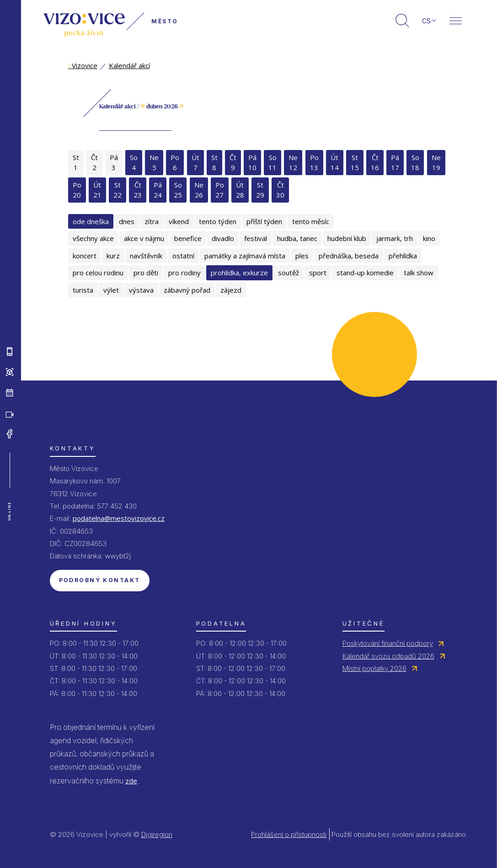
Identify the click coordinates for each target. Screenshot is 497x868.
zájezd (231, 290)
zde (131, 781)
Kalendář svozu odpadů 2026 (388, 656)
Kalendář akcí (129, 65)
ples (302, 256)
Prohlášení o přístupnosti (289, 834)
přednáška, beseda (349, 256)
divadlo (223, 238)
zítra (152, 221)
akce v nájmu (144, 238)
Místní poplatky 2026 (374, 668)
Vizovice (83, 65)
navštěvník (146, 256)
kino (429, 238)
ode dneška (91, 221)
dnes (127, 221)
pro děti (146, 273)
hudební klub (347, 238)
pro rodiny (184, 273)
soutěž (289, 273)
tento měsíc (311, 221)
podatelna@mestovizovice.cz (119, 518)
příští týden (264, 221)
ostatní (183, 256)
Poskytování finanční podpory (388, 643)
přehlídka (403, 256)
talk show (419, 273)
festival (256, 238)
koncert (85, 256)
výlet (111, 290)
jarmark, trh (395, 238)
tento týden (218, 221)
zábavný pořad (187, 290)
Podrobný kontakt (100, 580)
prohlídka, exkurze (239, 273)
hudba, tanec (297, 238)
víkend (179, 221)
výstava (141, 290)
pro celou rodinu (98, 273)
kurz (113, 256)
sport (318, 273)
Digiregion (157, 834)
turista (83, 290)
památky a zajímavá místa (245, 256)
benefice (188, 238)
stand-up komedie (365, 273)
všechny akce (93, 238)
